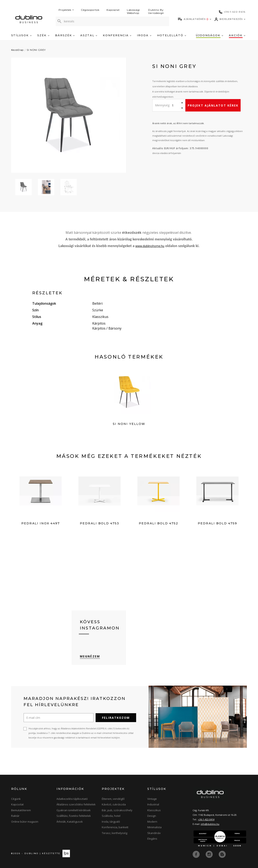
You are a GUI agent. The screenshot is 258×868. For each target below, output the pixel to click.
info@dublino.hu (210, 824)
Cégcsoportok (90, 10)
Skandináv (154, 833)
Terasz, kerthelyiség (115, 833)
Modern (152, 822)
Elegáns (152, 839)
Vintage (152, 799)
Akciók (237, 35)
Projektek (66, 10)
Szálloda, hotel (111, 816)
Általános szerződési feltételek (76, 805)
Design (152, 816)
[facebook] (197, 854)
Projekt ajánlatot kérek (213, 105)
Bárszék (65, 35)
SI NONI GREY (36, 50)
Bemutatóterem (21, 810)
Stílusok (22, 35)
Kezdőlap (17, 50)
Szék (43, 35)
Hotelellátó (172, 35)
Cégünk (16, 799)
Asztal (89, 35)
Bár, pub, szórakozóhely (117, 810)
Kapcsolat (113, 10)
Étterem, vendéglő (113, 799)
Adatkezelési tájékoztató (72, 799)
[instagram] (210, 854)
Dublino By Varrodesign (156, 11)
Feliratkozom (116, 718)
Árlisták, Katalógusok (70, 822)
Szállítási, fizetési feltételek (74, 816)
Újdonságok (209, 35)
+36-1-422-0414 (206, 820)
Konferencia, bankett (115, 827)
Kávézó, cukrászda (114, 805)
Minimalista (154, 827)
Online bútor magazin (25, 822)
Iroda (144, 35)
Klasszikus (154, 810)
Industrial (153, 805)
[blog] (222, 854)
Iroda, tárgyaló (111, 822)
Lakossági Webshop (133, 11)
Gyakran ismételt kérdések (74, 810)
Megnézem (90, 656)
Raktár (15, 816)
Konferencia (117, 35)
